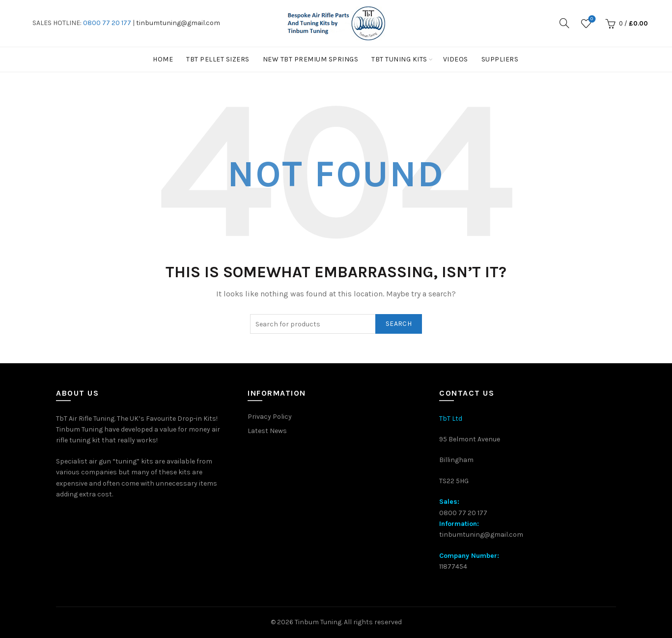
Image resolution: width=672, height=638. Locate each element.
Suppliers (500, 59)
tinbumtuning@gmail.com (178, 23)
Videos (456, 59)
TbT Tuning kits (399, 59)
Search (399, 324)
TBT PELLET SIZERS (218, 59)
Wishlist (591, 19)
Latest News (267, 431)
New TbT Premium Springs (311, 59)
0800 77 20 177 (107, 23)
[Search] (564, 23)
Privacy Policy (270, 417)
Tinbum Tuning (318, 622)
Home (163, 59)
